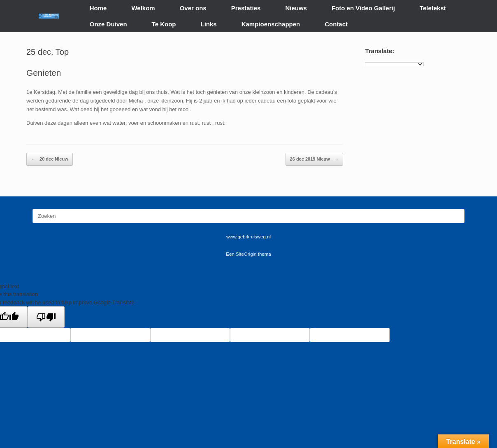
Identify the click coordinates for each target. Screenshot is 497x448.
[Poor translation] (46, 317)
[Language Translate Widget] (394, 64)
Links (209, 24)
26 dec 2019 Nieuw (314, 159)
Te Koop (164, 24)
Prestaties (246, 8)
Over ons (193, 8)
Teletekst (433, 8)
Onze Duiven (108, 24)
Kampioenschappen (271, 24)
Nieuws (296, 8)
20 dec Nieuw (50, 159)
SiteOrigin (246, 254)
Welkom (143, 8)
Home (98, 8)
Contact (336, 24)
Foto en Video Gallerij (363, 8)
